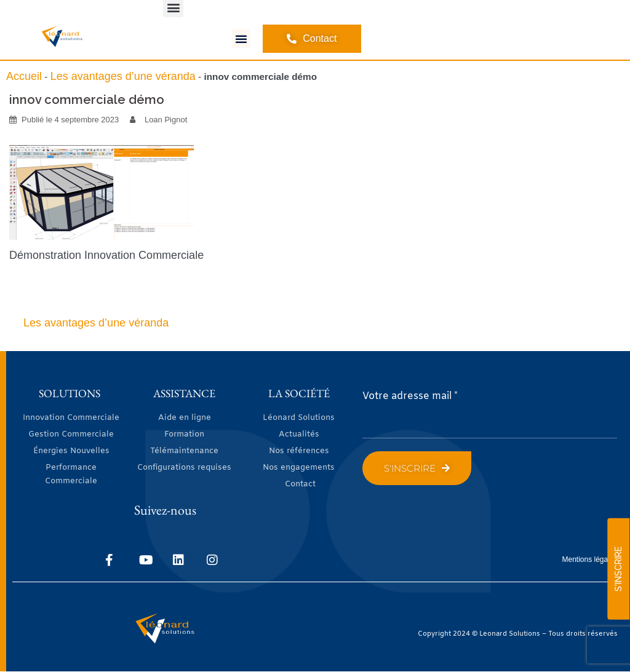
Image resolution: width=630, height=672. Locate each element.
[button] (241, 39)
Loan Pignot (166, 120)
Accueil (24, 76)
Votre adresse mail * (410, 396)
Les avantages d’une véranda (123, 76)
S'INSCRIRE (618, 569)
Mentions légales (590, 559)
